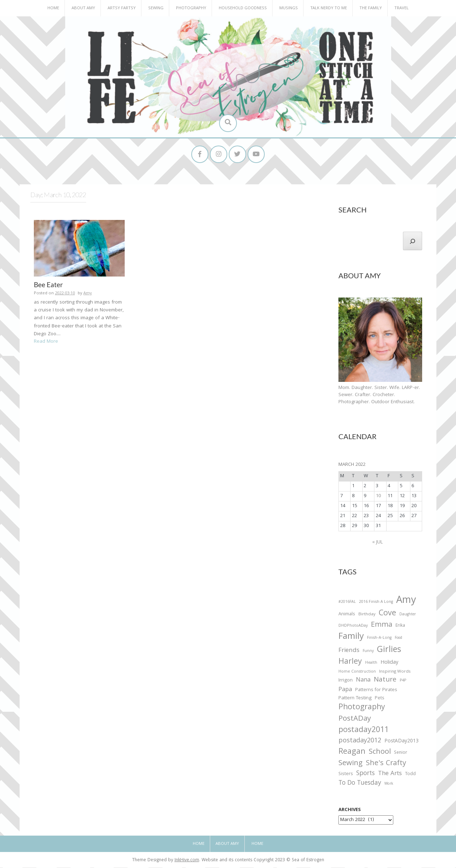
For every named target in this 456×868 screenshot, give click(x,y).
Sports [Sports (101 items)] (366, 775)
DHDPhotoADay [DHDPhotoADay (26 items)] (353, 626)
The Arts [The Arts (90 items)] (390, 775)
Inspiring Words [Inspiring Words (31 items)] (395, 672)
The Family (371, 8)
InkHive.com (187, 861)
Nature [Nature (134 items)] (385, 681)
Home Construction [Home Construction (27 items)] (357, 672)
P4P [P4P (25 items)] (403, 681)
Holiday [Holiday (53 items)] (389, 663)
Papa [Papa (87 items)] (345, 690)
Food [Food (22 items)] (398, 639)
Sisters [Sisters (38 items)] (346, 775)
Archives (350, 811)
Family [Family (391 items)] (351, 638)
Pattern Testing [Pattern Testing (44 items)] (355, 699)
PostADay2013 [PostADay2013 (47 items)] (401, 742)
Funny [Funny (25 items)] (368, 652)
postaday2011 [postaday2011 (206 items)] (364, 731)
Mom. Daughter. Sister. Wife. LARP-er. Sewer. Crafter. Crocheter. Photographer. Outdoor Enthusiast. (379, 395)
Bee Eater (48, 285)
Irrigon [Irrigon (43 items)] (346, 681)
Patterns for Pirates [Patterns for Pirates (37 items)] (376, 691)
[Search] (413, 241)
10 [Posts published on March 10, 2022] (378, 496)
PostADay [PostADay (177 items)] (355, 720)
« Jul (377, 543)
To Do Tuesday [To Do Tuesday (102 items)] (360, 784)
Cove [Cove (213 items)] (387, 615)
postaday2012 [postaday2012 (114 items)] (360, 742)
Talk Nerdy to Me (329, 8)
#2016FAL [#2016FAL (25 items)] (347, 603)
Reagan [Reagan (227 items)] (352, 753)
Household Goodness (243, 8)
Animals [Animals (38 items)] (347, 615)
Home (53, 8)
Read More (46, 342)
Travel (401, 8)
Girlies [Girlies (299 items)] (389, 651)
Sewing (156, 8)
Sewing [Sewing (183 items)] (351, 764)
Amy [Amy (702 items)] (406, 601)
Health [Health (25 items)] (371, 663)
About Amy (83, 8)
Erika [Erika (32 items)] (400, 626)
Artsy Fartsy (122, 8)
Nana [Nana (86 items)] (363, 681)
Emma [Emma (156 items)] (382, 626)
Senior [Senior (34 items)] (401, 753)
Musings (289, 8)
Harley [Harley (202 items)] (350, 663)
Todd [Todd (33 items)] (410, 775)
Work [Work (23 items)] (389, 785)
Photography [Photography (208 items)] (362, 708)
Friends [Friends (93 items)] (349, 651)
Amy (88, 294)
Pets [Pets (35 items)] (379, 699)
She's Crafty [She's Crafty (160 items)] (386, 764)
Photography (191, 8)
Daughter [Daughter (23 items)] (408, 616)
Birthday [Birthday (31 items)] (367, 615)
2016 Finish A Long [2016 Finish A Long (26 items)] (376, 603)
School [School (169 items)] (380, 753)
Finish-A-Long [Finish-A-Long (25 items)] (379, 639)
